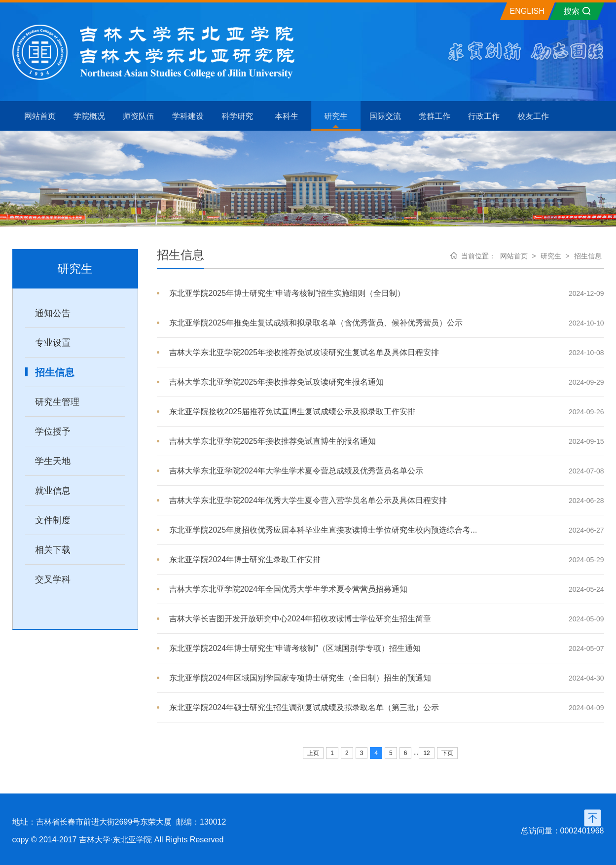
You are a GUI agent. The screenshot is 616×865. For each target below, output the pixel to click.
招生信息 (55, 372)
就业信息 (53, 491)
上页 (313, 753)
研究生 (551, 256)
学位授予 (53, 432)
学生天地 (53, 461)
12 (426, 753)
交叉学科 (53, 579)
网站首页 (514, 256)
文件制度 (53, 520)
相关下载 (53, 550)
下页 (447, 753)
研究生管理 (57, 402)
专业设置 (53, 343)
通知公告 (53, 313)
